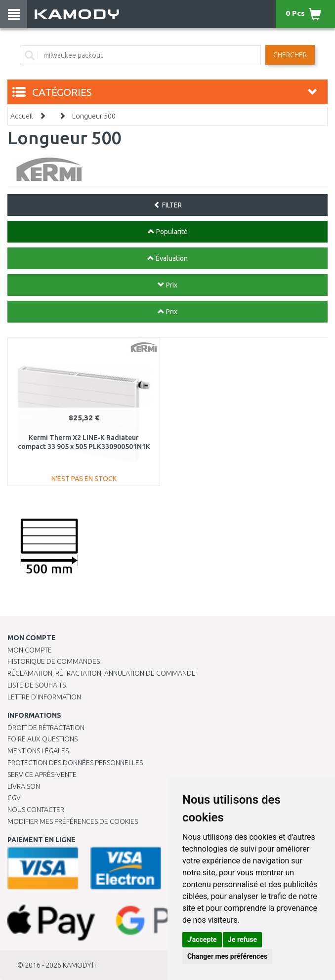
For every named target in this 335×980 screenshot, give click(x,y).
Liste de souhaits (37, 685)
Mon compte (30, 650)
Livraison (24, 786)
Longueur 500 (94, 116)
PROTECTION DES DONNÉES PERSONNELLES (75, 763)
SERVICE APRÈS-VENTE (42, 775)
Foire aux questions (42, 739)
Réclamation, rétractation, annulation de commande (102, 673)
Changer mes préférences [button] (227, 956)
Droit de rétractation (46, 728)
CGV (14, 798)
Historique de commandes (54, 661)
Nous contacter (36, 810)
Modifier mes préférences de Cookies (73, 821)
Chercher (290, 55)
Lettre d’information (44, 697)
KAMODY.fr (80, 965)
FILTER (168, 205)
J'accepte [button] (202, 939)
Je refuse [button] (242, 939)
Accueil (21, 116)
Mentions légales (38, 751)
